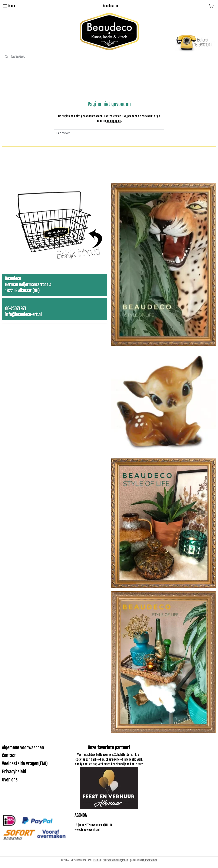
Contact (9, 755)
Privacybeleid (14, 772)
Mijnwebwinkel (150, 860)
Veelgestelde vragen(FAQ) (25, 763)
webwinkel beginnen (118, 860)
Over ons (10, 780)
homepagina (114, 121)
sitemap (97, 860)
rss (104, 860)
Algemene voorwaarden (23, 748)
